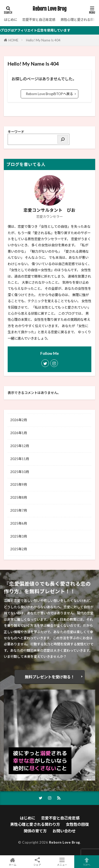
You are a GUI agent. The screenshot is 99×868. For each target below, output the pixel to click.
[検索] (63, 139)
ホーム (12, 862)
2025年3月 (19, 536)
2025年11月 (20, 459)
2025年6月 (19, 523)
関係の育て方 (35, 831)
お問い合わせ (64, 831)
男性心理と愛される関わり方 (35, 824)
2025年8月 (19, 497)
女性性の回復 (77, 824)
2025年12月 (20, 446)
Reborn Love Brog (50, 9)
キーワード (16, 132)
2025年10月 (20, 472)
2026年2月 (19, 420)
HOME (13, 40)
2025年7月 (19, 510)
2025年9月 (19, 484)
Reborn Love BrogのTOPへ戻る (49, 94)
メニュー (62, 862)
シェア (37, 862)
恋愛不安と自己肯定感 (39, 20)
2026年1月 (19, 433)
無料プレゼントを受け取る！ (50, 677)
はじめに (10, 20)
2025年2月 (19, 549)
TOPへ (87, 862)
